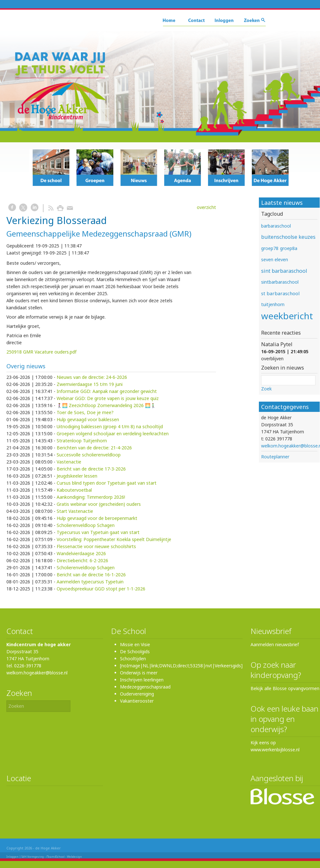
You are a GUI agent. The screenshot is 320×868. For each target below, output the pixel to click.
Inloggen (12, 857)
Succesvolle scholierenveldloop (89, 455)
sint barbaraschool (284, 271)
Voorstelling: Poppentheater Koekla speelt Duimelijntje (114, 539)
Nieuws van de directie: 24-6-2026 (92, 377)
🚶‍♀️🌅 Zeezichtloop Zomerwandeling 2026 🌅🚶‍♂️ (106, 405)
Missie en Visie (135, 644)
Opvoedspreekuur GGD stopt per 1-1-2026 (101, 589)
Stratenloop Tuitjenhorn (82, 441)
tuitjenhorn (273, 304)
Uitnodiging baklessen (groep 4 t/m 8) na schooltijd (110, 426)
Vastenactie (69, 462)
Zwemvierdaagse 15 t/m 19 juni (90, 384)
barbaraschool (276, 226)
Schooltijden (133, 659)
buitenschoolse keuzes (288, 237)
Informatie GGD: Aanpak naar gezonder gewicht (107, 391)
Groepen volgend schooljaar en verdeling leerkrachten (113, 434)
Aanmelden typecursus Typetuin (90, 582)
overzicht (206, 207)
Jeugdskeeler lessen (77, 476)
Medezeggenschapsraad (145, 687)
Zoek (266, 389)
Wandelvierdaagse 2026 (81, 553)
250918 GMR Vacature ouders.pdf (41, 352)
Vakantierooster (137, 701)
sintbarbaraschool (280, 282)
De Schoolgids (135, 651)
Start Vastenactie (75, 511)
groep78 (270, 248)
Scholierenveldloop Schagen (86, 525)
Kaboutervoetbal (74, 490)
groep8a (289, 248)
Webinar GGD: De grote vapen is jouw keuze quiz (108, 398)
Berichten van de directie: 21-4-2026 (94, 448)
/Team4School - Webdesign (64, 857)
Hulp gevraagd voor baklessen (88, 419)
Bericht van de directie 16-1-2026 (91, 575)
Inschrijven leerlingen (142, 680)
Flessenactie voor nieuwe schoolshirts (96, 546)
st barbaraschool (280, 293)
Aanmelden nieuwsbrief (275, 644)
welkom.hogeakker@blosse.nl (37, 673)
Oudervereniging (137, 694)
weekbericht (287, 316)
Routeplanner (275, 457)
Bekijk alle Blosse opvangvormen (285, 688)
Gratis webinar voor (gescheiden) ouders (99, 504)
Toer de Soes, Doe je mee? (85, 412)
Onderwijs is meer (139, 673)
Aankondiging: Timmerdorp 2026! (91, 497)
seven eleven (275, 259)
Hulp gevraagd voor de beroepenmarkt (97, 518)
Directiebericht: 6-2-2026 (82, 560)
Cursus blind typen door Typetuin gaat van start (107, 483)
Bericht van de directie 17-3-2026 (91, 469)
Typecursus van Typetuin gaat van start (98, 532)
